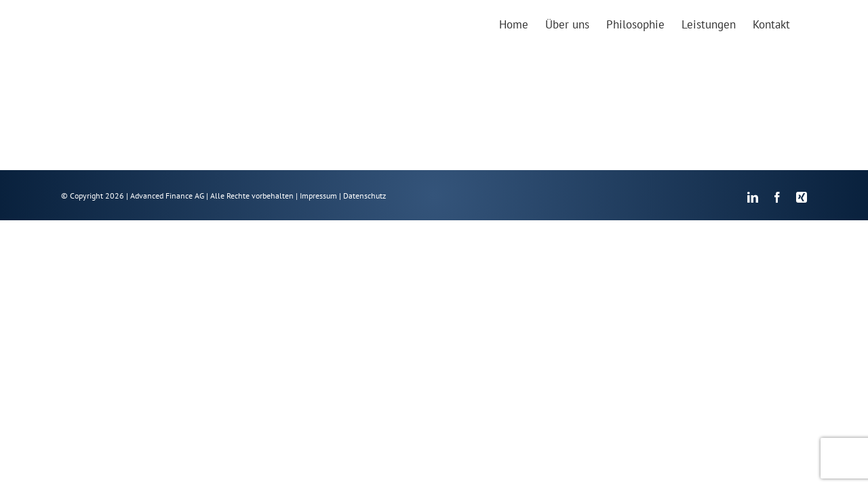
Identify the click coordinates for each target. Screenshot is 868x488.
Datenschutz (364, 196)
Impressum (318, 196)
